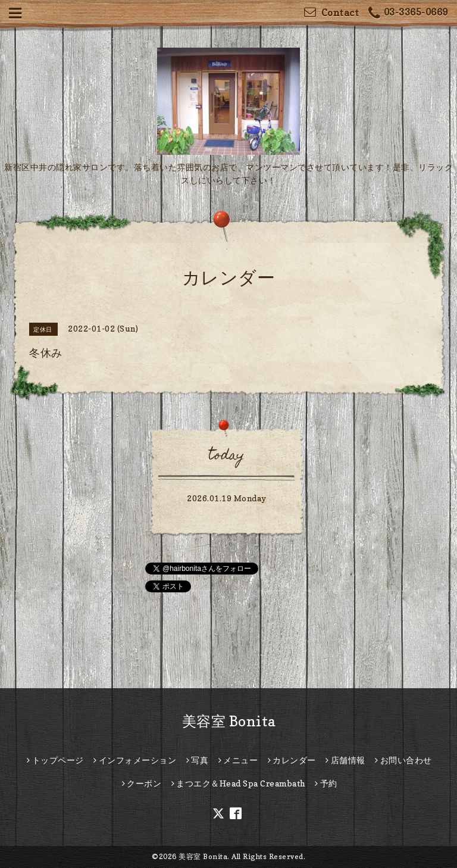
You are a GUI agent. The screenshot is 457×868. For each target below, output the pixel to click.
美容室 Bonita (229, 721)
